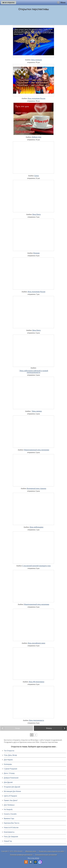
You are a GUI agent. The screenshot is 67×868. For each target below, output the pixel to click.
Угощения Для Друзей (12, 787)
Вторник (36, 253)
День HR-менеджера (36, 682)
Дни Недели (8, 760)
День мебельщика (37, 527)
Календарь (8, 764)
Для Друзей (8, 782)
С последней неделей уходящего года (36, 566)
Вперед (49, 728)
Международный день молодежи (36, 450)
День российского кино (36, 643)
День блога (36, 214)
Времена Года (9, 819)
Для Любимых (9, 805)
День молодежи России (36, 98)
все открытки (9, 2)
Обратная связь (31, 851)
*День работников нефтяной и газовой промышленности (34, 372)
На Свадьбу (8, 809)
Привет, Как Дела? (11, 800)
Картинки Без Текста (12, 823)
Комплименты (9, 832)
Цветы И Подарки (10, 796)
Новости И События (11, 828)
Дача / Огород (9, 773)
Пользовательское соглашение (46, 855)
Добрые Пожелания (11, 778)
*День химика (36, 411)
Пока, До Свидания (11, 837)
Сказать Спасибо (10, 814)
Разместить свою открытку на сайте (52, 851)
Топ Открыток (9, 751)
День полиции (36, 60)
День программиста (36, 720)
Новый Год (8, 841)
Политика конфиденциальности (21, 855)
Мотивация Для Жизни (12, 791)
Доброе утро (36, 137)
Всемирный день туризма (36, 488)
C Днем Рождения (11, 769)
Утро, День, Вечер (10, 755)
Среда (36, 176)
